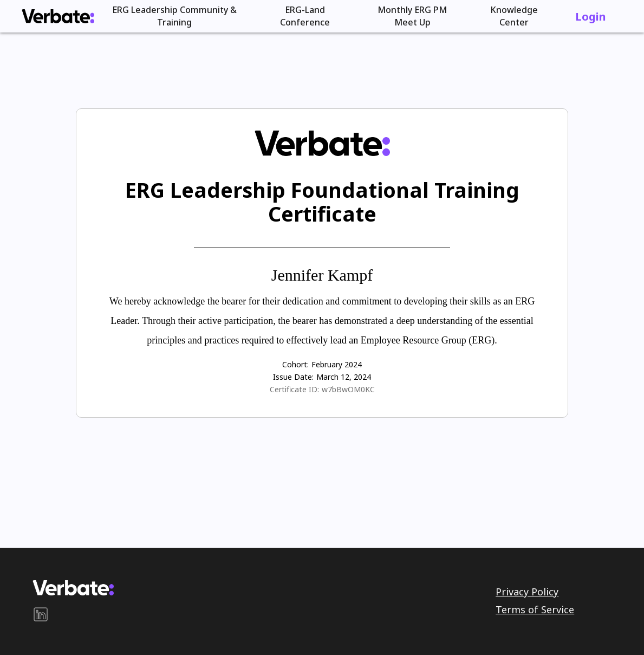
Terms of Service (535, 609)
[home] (58, 16)
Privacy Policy (527, 592)
